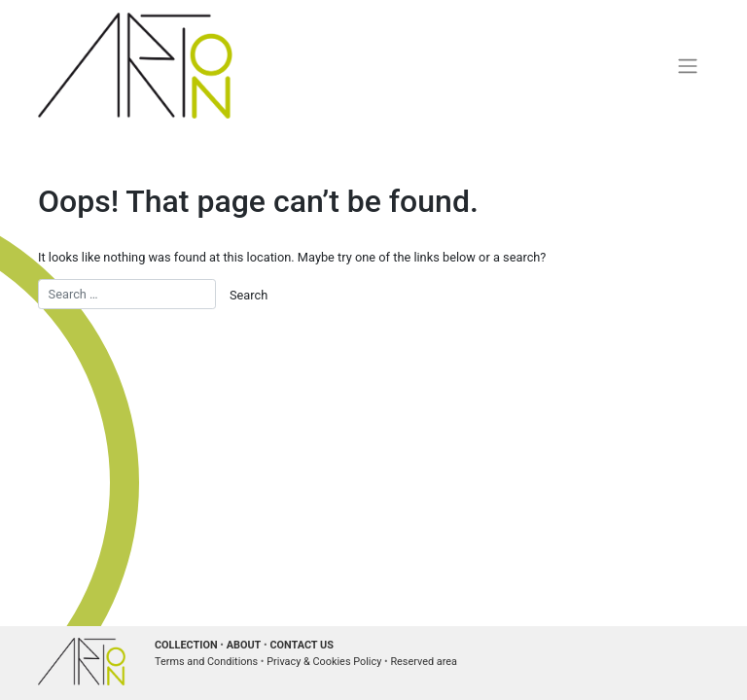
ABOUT (244, 645)
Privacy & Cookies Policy (324, 662)
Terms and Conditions (206, 662)
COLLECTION (186, 645)
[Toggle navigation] (688, 65)
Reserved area (424, 662)
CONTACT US (302, 645)
